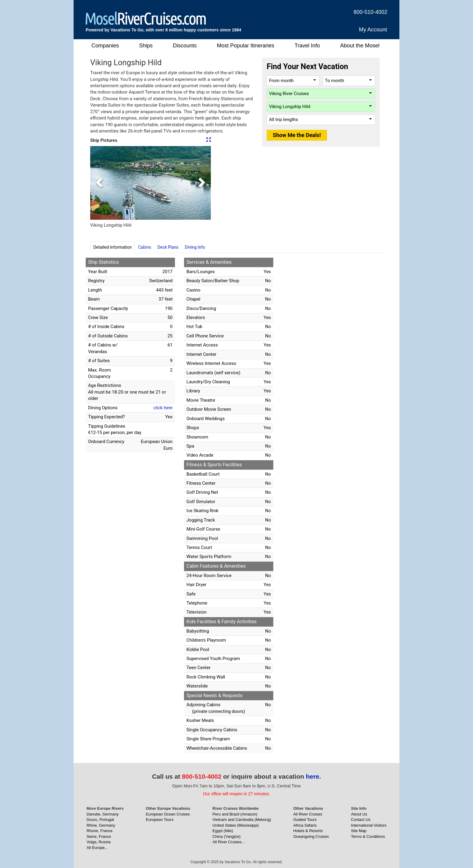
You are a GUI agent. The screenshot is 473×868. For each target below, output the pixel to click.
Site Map (359, 831)
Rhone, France (100, 831)
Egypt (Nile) (223, 831)
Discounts (185, 46)
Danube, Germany (103, 814)
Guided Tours (305, 820)
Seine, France (99, 836)
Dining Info (195, 247)
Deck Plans (168, 247)
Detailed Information (113, 247)
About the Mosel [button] (360, 46)
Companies (105, 46)
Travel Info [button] (307, 46)
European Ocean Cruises (168, 814)
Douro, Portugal (100, 820)
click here (163, 408)
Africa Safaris (305, 825)
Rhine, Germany (101, 825)
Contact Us (361, 820)
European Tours (160, 820)
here (313, 776)
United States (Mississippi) (235, 825)
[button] (99, 183)
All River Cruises (308, 814)
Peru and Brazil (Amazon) (235, 814)
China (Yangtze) (226, 836)
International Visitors (369, 825)
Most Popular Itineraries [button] (246, 46)
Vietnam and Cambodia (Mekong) (242, 820)
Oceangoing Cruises (311, 836)
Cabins (145, 247)
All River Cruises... (229, 842)
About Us (359, 814)
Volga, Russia (99, 842)
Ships (146, 46)
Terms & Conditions (368, 836)
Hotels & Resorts (308, 831)
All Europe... (97, 848)
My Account (373, 30)
